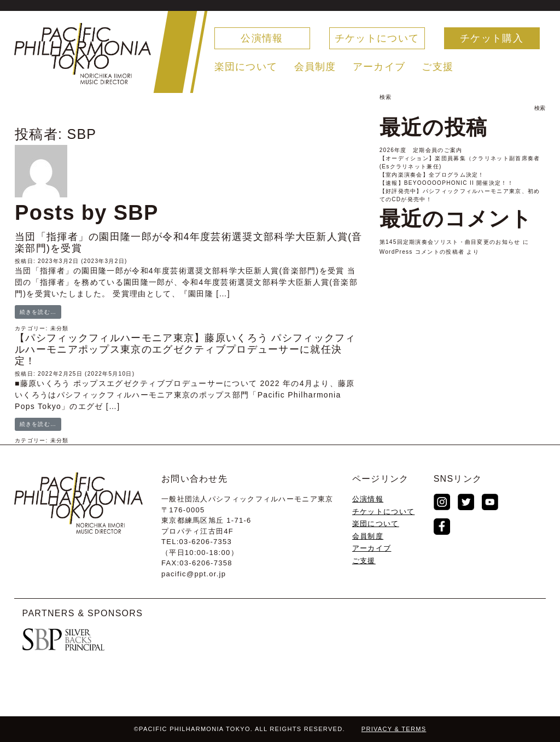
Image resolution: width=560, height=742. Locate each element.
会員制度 (315, 67)
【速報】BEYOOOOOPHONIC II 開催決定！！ (447, 183)
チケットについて (377, 38)
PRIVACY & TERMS (394, 729)
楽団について (246, 67)
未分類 (60, 328)
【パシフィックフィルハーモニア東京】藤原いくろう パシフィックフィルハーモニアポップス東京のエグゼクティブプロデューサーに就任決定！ (185, 349)
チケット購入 (492, 38)
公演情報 (262, 38)
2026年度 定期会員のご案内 (421, 150)
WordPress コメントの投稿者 (422, 252)
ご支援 (437, 67)
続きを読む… (38, 312)
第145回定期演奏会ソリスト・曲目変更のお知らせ (450, 242)
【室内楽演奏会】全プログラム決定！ (432, 175)
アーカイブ (379, 67)
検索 (386, 97)
